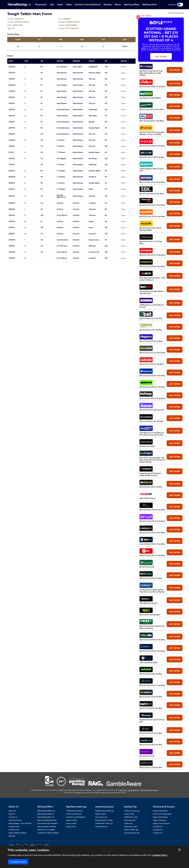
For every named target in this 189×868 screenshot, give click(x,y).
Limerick (92, 203)
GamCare (123, 790)
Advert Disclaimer (176, 13)
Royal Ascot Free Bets (46, 830)
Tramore (92, 215)
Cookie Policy (14, 830)
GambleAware (133, 790)
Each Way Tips (130, 820)
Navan (91, 221)
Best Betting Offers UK (46, 811)
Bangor (92, 122)
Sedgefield (93, 67)
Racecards (41, 5)
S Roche (76, 203)
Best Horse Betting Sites (47, 820)
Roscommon (94, 240)
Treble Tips (128, 823)
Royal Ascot (71, 827)
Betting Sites (150, 5)
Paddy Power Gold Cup (104, 811)
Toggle (180, 5)
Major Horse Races (160, 817)
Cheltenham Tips (131, 817)
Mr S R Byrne (62, 215)
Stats (60, 5)
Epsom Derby (72, 820)
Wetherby (93, 165)
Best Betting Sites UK (46, 814)
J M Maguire (61, 159)
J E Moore (61, 140)
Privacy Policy (14, 827)
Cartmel (92, 196)
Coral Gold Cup (101, 817)
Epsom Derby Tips (131, 830)
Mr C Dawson (62, 67)
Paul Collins (77, 67)
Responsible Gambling (17, 833)
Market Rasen (94, 128)
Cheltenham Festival (74, 811)
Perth (91, 189)
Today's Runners (159, 820)
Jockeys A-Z (158, 830)
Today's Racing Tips (132, 811)
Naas (91, 228)
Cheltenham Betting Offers (48, 833)
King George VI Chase (104, 820)
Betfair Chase (100, 814)
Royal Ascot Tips (131, 827)
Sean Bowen (62, 73)
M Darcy (60, 203)
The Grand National (74, 814)
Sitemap (12, 836)
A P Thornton (62, 246)
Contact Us (13, 817)
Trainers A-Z (158, 833)
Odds (69, 5)
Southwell (93, 110)
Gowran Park (94, 252)
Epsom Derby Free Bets (47, 827)
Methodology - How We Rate (20, 823)
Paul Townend (62, 240)
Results (108, 5)
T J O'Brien (61, 152)
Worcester (93, 116)
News (118, 5)
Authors (12, 814)
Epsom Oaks (71, 823)
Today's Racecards (160, 811)
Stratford (92, 177)
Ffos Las (92, 79)
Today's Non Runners (161, 823)
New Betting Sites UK (46, 817)
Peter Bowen (78, 73)
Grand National (101, 827)
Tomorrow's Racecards (162, 814)
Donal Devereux (63, 110)
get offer (175, 70)
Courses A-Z (158, 827)
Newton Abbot (95, 73)
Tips (52, 5)
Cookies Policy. (160, 855)
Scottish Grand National (88, 5)
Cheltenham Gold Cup (104, 823)
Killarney (92, 246)
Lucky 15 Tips (129, 814)
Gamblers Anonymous (149, 790)
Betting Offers (132, 5)
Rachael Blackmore (61, 196)
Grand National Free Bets (47, 823)
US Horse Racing (15, 820)
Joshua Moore (62, 116)
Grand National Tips (132, 833)
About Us (12, 811)
